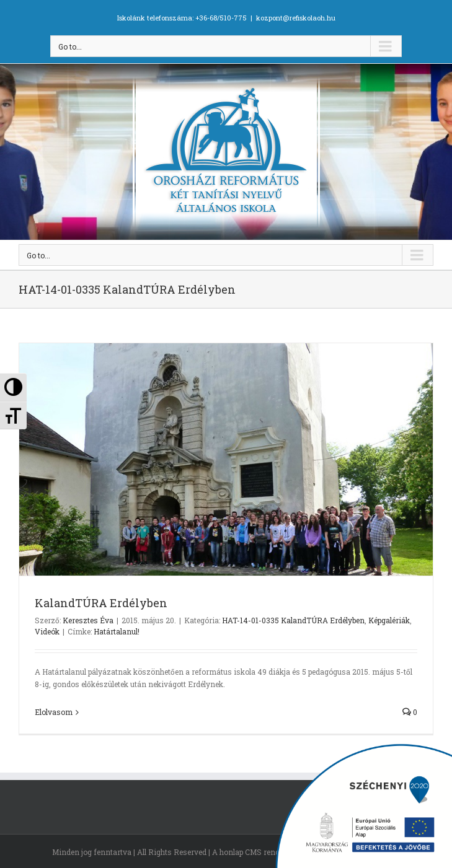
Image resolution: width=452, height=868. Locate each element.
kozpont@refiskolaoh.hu (296, 18)
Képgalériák (389, 620)
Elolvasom (54, 712)
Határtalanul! (117, 631)
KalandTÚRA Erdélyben (101, 603)
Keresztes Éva (88, 620)
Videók (47, 631)
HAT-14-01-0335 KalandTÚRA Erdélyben (293, 620)
